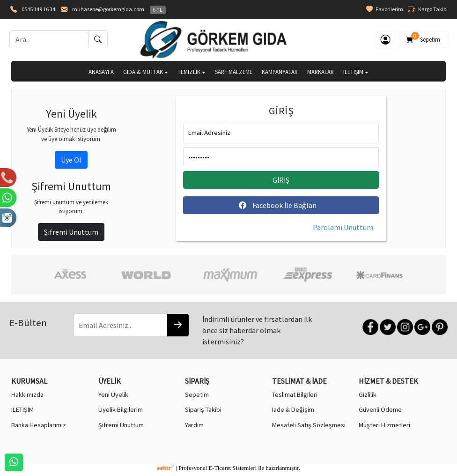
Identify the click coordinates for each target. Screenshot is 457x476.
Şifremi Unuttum (71, 232)
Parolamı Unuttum (343, 227)
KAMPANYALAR (280, 72)
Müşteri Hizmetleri (384, 425)
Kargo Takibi (428, 9)
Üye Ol (71, 160)
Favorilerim (385, 9)
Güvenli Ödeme (380, 409)
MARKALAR (321, 72)
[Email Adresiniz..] (120, 325)
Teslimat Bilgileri (295, 394)
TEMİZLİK (192, 72)
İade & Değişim (293, 409)
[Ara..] (49, 39)
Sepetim (424, 38)
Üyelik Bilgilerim (121, 409)
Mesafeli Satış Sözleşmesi (309, 425)
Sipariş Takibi (203, 409)
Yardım (194, 425)
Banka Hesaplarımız (39, 425)
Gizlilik (368, 394)
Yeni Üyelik (113, 394)
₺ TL (158, 10)
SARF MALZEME (234, 72)
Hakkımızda (27, 394)
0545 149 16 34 (38, 9)
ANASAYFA (101, 72)
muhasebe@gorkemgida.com (108, 9)
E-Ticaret (220, 468)
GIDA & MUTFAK (146, 72)
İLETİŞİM (356, 72)
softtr (166, 468)
